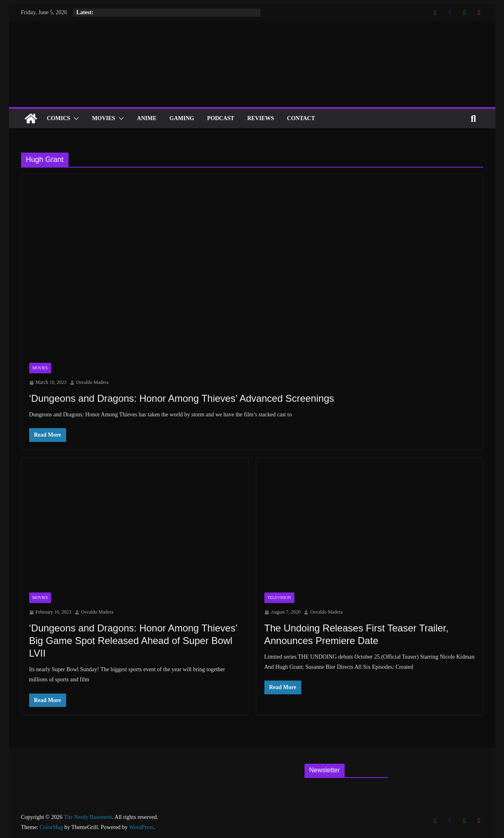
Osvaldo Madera (92, 382)
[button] (75, 118)
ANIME (147, 118)
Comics (59, 118)
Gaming (182, 118)
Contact (301, 118)
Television (279, 598)
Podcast (221, 118)
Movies (104, 118)
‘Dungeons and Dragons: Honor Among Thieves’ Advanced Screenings (182, 398)
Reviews (261, 118)
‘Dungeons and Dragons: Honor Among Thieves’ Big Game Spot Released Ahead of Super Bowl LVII (133, 641)
